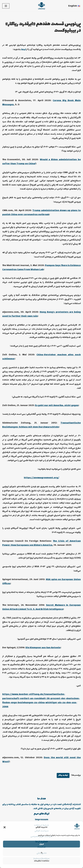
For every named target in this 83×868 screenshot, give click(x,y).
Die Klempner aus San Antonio (43, 648)
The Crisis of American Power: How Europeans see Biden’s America (41, 543)
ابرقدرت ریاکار (63, 775)
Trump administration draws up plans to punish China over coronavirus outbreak (41, 213)
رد (42, 853)
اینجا (23, 49)
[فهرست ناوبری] (6, 6)
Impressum (42, 820)
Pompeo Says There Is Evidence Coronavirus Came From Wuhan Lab (41, 268)
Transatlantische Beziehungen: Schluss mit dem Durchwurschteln (41, 425)
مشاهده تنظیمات (42, 861)
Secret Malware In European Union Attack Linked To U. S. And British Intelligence (41, 607)
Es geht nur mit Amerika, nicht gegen (57, 406)
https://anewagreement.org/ (41, 478)
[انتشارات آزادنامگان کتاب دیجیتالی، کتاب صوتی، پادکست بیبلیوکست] (41, 6)
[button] (5, 827)
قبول (42, 844)
